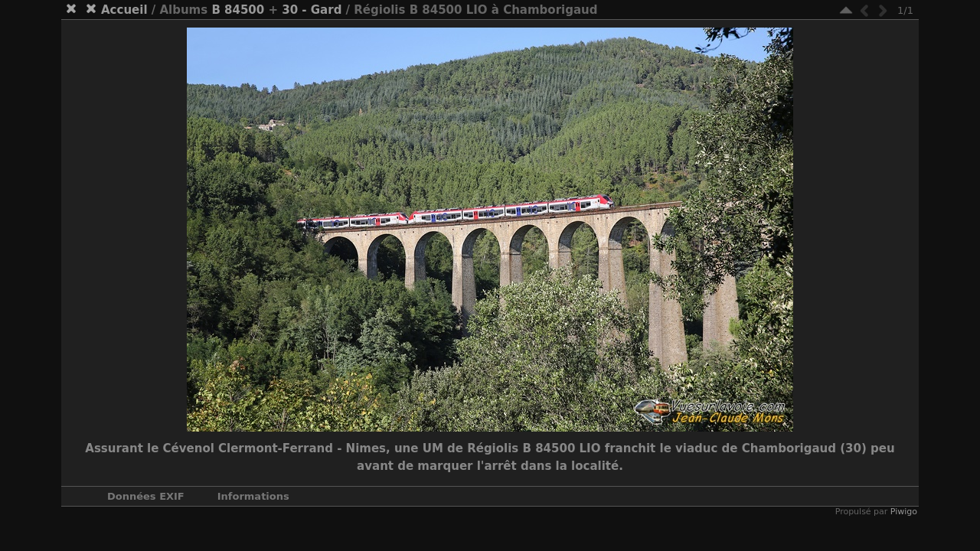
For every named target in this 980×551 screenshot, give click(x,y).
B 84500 (238, 10)
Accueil (124, 10)
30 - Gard (312, 10)
